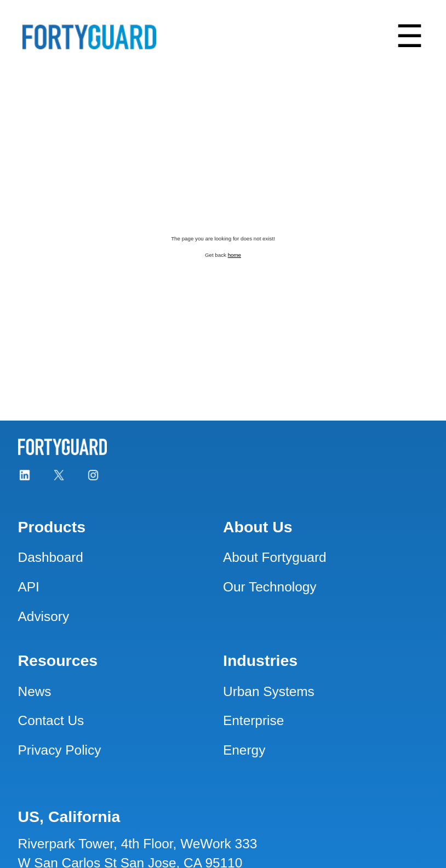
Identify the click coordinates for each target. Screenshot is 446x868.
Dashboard (51, 557)
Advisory (44, 616)
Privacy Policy (60, 750)
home (235, 255)
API (29, 587)
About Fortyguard (275, 557)
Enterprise (253, 720)
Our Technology (270, 587)
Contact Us (51, 720)
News (35, 691)
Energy (244, 750)
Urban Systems (269, 691)
